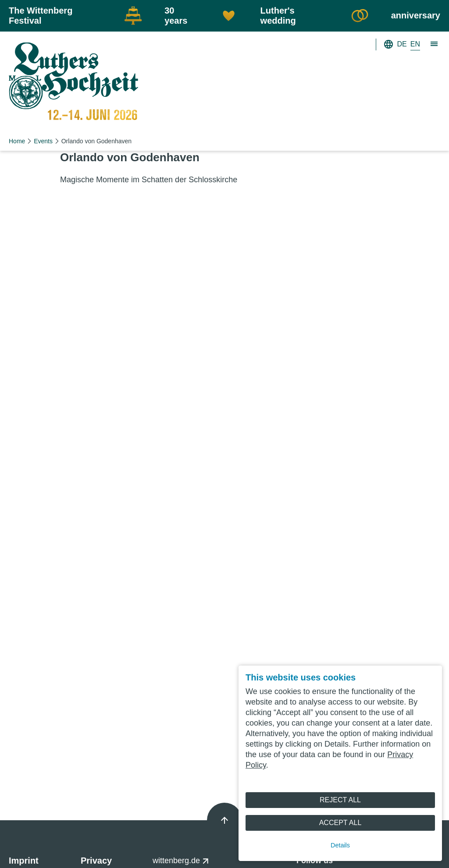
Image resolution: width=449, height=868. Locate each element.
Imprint (24, 861)
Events (43, 141)
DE (402, 44)
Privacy (96, 861)
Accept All (340, 823)
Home (17, 141)
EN (415, 44)
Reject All (340, 800)
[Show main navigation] (435, 44)
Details (340, 845)
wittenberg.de (181, 861)
